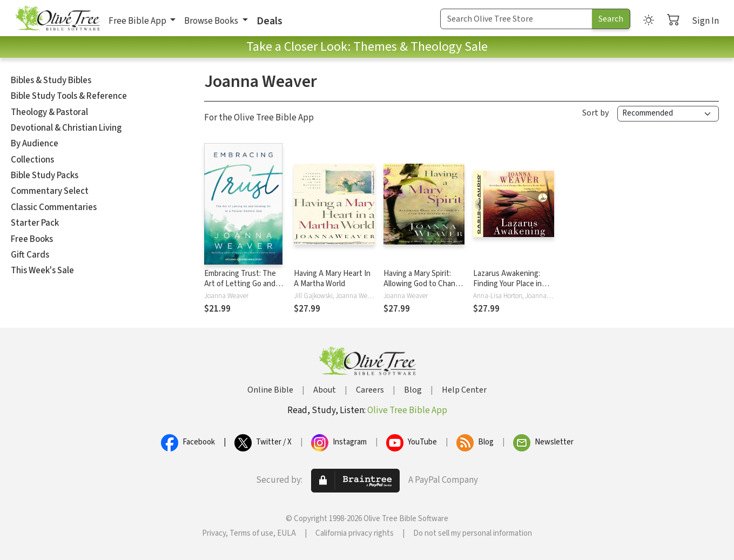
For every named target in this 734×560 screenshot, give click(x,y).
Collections (32, 160)
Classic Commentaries (54, 207)
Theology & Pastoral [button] (49, 112)
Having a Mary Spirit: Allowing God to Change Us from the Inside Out (424, 284)
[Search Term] (516, 19)
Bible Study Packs (45, 176)
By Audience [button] (35, 144)
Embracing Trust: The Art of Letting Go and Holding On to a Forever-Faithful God (240, 289)
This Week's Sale (42, 271)
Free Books (32, 239)
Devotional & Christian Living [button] (66, 128)
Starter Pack (35, 223)
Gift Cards (30, 255)
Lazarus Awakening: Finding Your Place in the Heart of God (507, 284)
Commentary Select (50, 191)
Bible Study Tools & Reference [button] (69, 96)
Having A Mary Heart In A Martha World (332, 279)
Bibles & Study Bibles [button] (51, 80)
